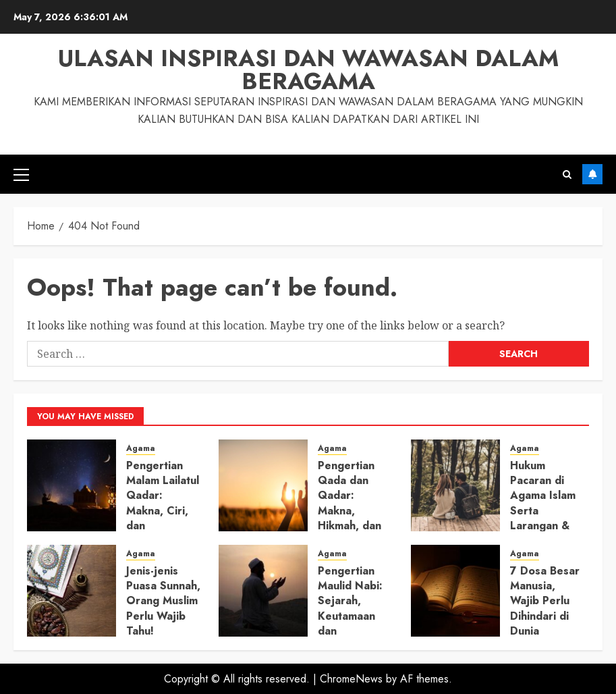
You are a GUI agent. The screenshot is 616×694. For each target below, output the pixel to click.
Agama (141, 449)
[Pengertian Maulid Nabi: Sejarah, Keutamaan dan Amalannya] (263, 591)
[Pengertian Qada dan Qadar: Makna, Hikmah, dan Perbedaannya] (263, 485)
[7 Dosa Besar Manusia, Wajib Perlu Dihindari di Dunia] (455, 591)
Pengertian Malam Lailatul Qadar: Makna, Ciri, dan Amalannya (163, 503)
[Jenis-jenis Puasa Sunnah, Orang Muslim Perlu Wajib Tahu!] (72, 591)
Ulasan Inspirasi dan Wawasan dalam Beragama (308, 70)
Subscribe (592, 174)
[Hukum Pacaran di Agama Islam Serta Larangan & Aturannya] (455, 485)
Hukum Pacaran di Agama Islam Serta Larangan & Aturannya (543, 503)
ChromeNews (351, 679)
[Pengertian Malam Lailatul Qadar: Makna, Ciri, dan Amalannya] (72, 485)
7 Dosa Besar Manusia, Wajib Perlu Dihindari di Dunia (545, 601)
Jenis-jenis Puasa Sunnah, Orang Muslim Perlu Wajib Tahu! (163, 601)
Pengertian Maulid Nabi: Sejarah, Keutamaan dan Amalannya (350, 609)
